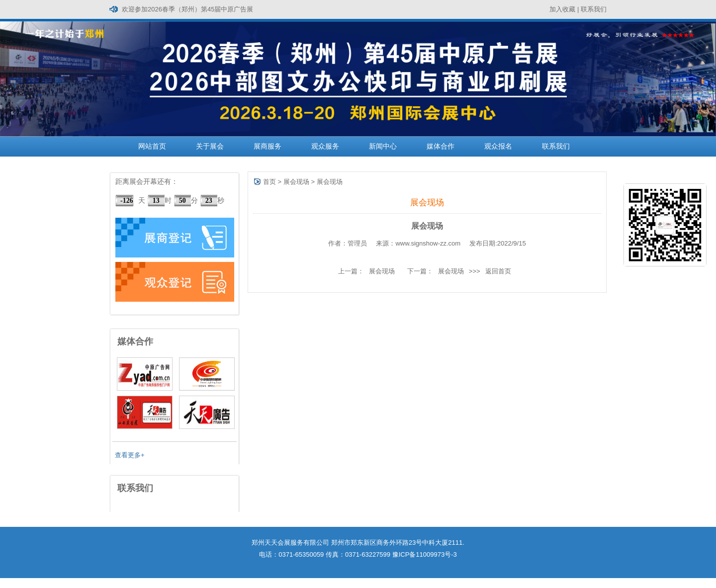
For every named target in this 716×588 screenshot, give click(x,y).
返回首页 (498, 271)
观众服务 (325, 146)
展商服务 (268, 146)
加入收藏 (562, 9)
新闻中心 (383, 146)
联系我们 (594, 9)
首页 (269, 182)
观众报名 (498, 146)
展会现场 (296, 182)
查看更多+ (130, 455)
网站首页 (152, 146)
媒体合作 (441, 146)
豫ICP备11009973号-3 (425, 554)
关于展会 (210, 146)
